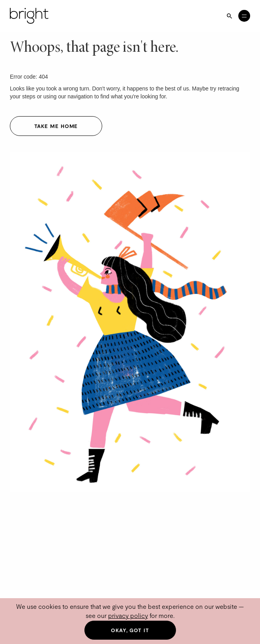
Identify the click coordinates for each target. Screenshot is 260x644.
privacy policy (128, 615)
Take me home (56, 126)
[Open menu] (244, 16)
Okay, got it (130, 630)
